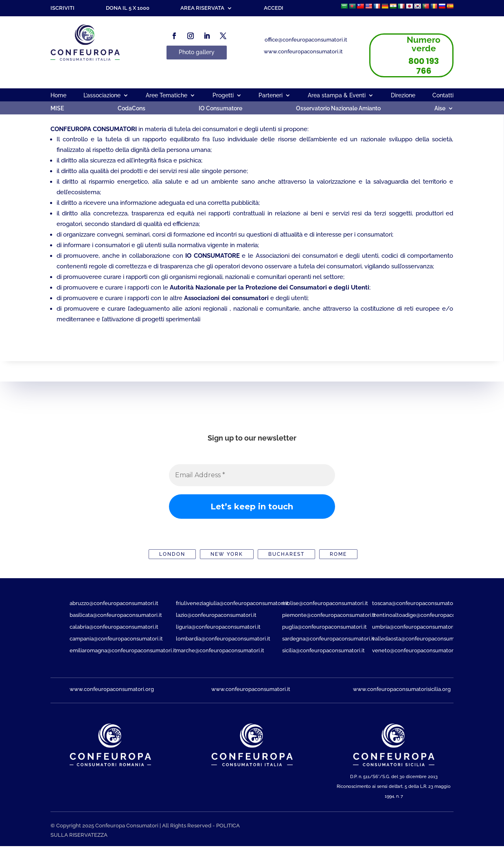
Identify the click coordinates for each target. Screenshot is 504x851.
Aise (440, 109)
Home (58, 95)
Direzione (403, 95)
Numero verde (424, 44)
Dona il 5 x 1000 (128, 8)
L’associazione (102, 95)
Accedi (274, 8)
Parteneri (271, 95)
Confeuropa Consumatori (127, 826)
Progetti (223, 95)
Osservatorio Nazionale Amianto (338, 109)
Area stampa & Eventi (337, 95)
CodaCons (131, 109)
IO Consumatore (220, 109)
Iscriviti (62, 8)
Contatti (443, 95)
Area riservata (202, 8)
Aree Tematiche (167, 95)
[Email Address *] (252, 475)
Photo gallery (197, 52)
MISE (57, 109)
